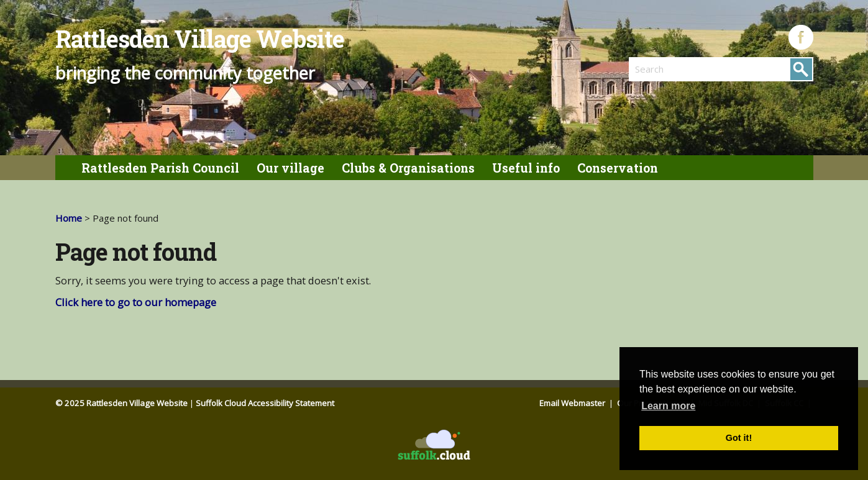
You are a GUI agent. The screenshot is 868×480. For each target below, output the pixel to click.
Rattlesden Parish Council (160, 168)
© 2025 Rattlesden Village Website (121, 403)
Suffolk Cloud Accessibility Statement (265, 403)
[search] (675, 69)
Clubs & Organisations (408, 168)
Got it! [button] (739, 438)
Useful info (526, 168)
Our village (290, 168)
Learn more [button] (668, 406)
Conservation (618, 168)
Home (69, 218)
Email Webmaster (573, 403)
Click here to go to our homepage (136, 302)
